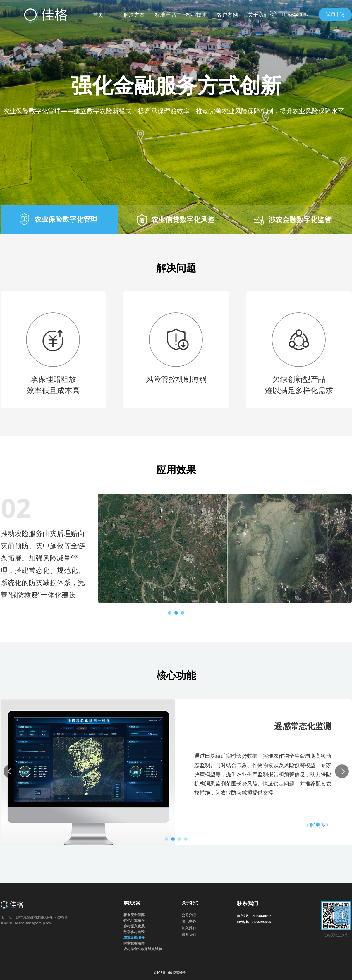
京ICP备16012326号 (170, 973)
